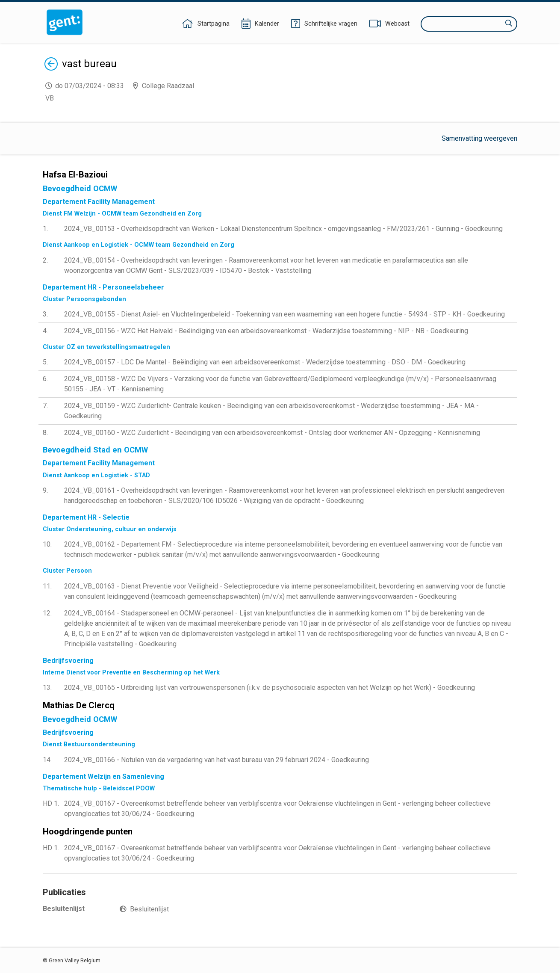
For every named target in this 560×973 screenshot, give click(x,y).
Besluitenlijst (149, 909)
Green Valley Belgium (75, 960)
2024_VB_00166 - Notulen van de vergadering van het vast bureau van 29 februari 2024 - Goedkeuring (217, 760)
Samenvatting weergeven (479, 138)
